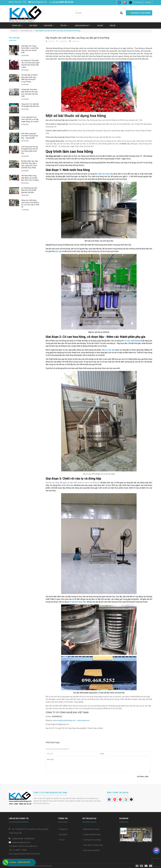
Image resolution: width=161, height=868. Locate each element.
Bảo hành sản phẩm (91, 850)
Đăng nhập (139, 2)
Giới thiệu (33, 25)
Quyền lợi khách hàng (91, 834)
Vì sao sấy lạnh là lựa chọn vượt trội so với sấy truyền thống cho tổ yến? (30, 119)
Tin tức (64, 25)
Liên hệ (112, 25)
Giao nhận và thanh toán (93, 845)
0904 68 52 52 (66, 2)
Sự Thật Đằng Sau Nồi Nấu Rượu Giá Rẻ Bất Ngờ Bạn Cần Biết (29, 190)
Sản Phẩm (49, 25)
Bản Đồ (100, 25)
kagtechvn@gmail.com (38, 2)
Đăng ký (148, 2)
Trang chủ (63, 829)
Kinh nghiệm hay (83, 25)
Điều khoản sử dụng (91, 829)
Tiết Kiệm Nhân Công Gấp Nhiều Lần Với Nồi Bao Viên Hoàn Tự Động (30, 178)
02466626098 (17, 839)
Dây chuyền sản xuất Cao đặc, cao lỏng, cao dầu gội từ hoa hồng (77, 38)
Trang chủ (17, 25)
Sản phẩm (63, 834)
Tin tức (61, 840)
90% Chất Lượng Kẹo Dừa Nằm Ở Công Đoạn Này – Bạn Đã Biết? (30, 136)
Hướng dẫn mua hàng (92, 840)
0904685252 (29, 839)
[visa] (144, 866)
